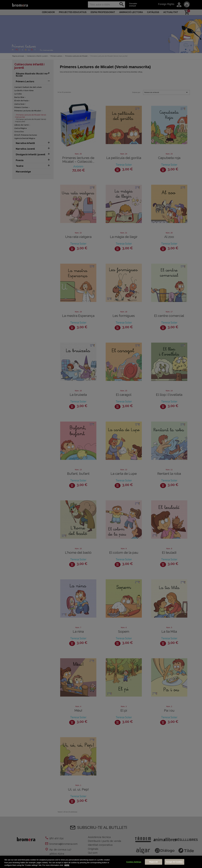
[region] (101, 862)
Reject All (153, 862)
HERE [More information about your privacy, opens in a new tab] (67, 865)
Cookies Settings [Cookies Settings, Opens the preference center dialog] (134, 862)
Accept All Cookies (174, 862)
